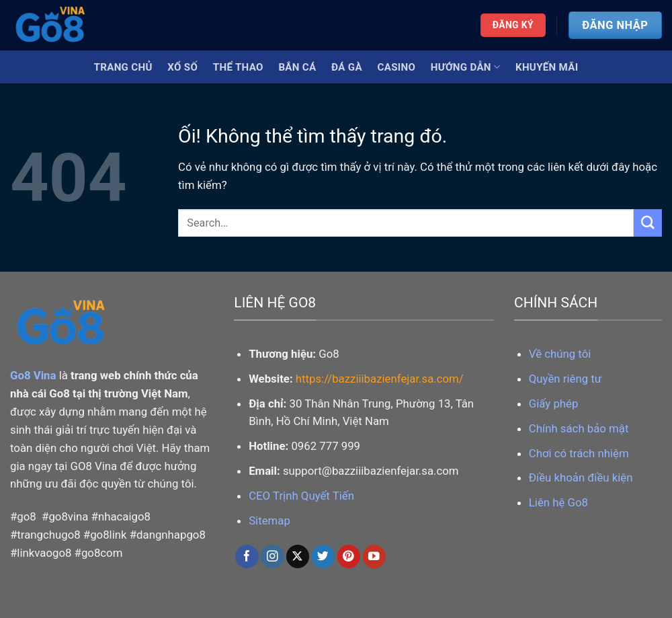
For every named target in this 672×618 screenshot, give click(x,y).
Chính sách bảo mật (579, 428)
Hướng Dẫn (465, 67)
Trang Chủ (123, 67)
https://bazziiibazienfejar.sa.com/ (380, 379)
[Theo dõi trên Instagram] (272, 556)
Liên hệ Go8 (558, 502)
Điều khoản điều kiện (581, 477)
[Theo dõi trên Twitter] (324, 556)
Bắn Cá (297, 67)
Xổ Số (182, 67)
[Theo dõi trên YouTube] (375, 556)
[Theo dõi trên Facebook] (247, 556)
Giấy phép (554, 403)
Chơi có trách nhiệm (579, 453)
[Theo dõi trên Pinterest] (349, 556)
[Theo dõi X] (298, 556)
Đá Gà (347, 67)
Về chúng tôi (560, 354)
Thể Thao (238, 67)
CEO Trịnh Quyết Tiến (301, 496)
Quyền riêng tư (565, 379)
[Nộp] (648, 223)
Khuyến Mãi (547, 67)
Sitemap (269, 520)
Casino (397, 67)
